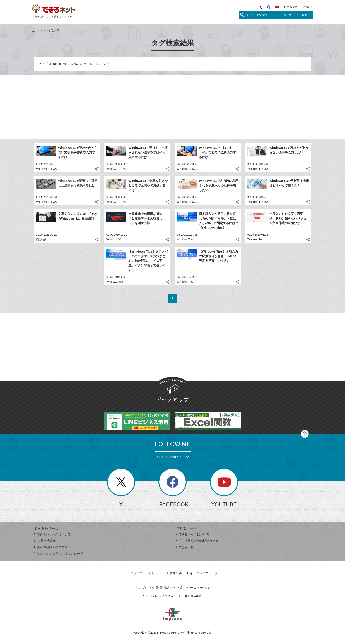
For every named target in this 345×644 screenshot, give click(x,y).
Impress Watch (191, 596)
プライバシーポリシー (144, 573)
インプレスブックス (158, 596)
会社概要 (174, 573)
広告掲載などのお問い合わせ (197, 541)
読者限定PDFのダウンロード (55, 547)
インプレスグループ (202, 573)
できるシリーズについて (52, 534)
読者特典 (41, 240)
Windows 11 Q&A (46, 169)
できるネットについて (299, 7)
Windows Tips (185, 240)
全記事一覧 (185, 547)
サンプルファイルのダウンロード (58, 554)
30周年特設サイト (48, 541)
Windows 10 (114, 240)
